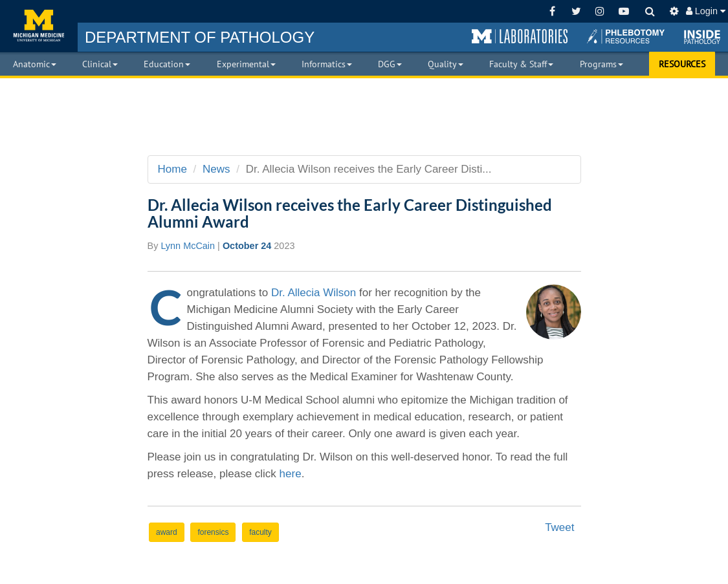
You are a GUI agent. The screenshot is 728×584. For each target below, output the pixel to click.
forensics (213, 532)
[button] (520, 37)
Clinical (100, 64)
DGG (390, 64)
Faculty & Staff (521, 64)
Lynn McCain (188, 246)
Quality (446, 64)
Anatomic (35, 64)
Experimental (246, 64)
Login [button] (706, 11)
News (216, 169)
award (167, 532)
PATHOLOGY (200, 37)
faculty (260, 532)
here (291, 474)
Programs (601, 64)
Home (172, 169)
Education (167, 64)
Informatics (327, 64)
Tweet (559, 527)
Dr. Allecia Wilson (314, 293)
